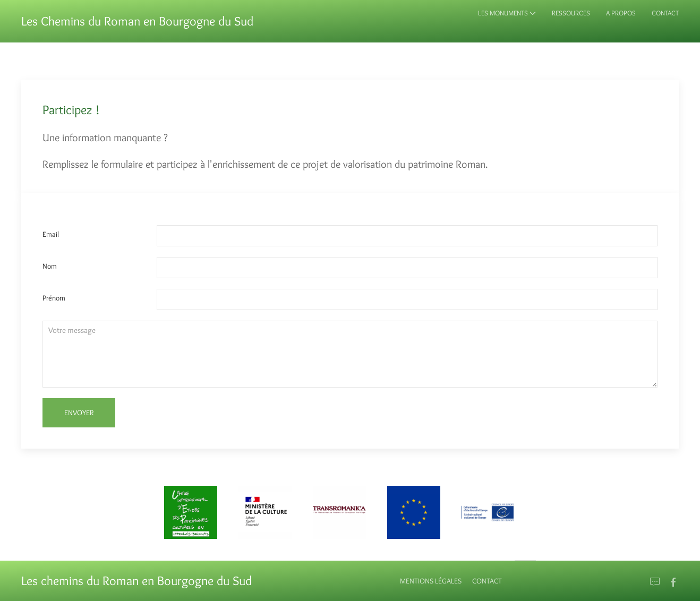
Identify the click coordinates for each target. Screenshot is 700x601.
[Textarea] (350, 354)
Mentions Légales (431, 581)
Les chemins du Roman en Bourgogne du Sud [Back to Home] (136, 581)
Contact (487, 581)
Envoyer (79, 413)
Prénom (54, 298)
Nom (50, 266)
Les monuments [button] (507, 13)
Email (51, 234)
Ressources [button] (571, 13)
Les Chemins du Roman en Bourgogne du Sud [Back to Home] (137, 21)
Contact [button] (665, 13)
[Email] (655, 582)
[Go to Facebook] (673, 582)
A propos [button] (621, 13)
